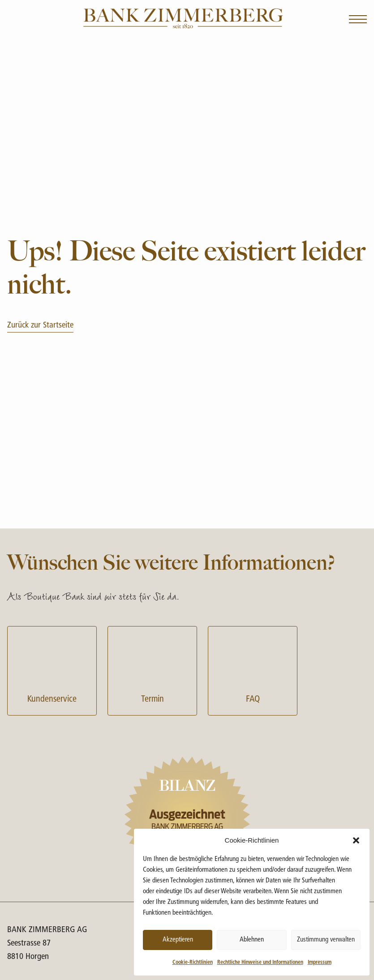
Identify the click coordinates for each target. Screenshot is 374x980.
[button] (356, 840)
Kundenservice (52, 670)
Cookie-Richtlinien (193, 963)
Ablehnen (252, 940)
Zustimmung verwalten (326, 940)
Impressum (320, 963)
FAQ (253, 670)
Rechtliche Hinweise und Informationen (260, 963)
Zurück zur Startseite (40, 326)
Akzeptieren (178, 940)
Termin (152, 670)
